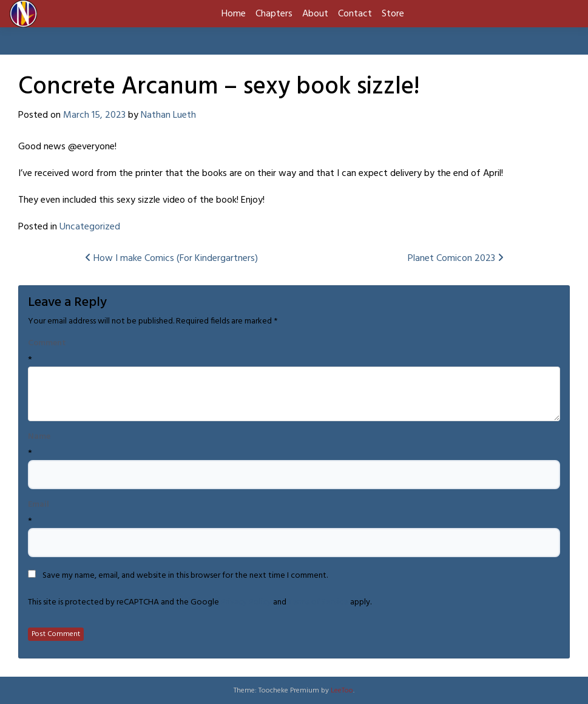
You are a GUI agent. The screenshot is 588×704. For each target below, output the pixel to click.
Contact (355, 14)
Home (234, 14)
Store (393, 14)
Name (39, 437)
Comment (47, 344)
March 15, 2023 (94, 115)
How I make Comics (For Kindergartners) (171, 259)
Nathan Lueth (168, 115)
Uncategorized (90, 227)
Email (39, 505)
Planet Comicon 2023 (456, 259)
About (315, 14)
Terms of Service (318, 602)
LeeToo (342, 691)
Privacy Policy (246, 602)
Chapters (274, 14)
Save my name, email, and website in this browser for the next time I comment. (185, 576)
